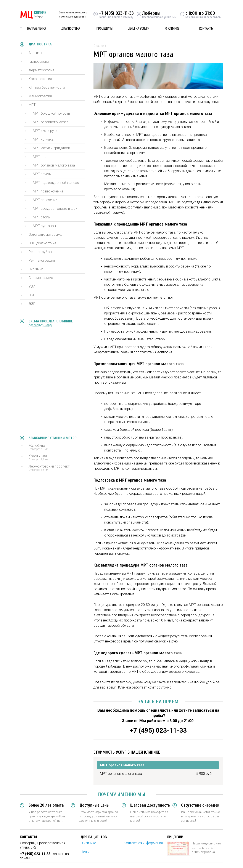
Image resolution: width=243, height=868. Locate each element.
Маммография (40, 96)
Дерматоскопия (41, 70)
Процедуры (105, 29)
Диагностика (71, 29)
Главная (99, 46)
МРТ (32, 105)
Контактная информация (143, 843)
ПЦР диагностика (42, 243)
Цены (85, 852)
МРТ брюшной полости (51, 113)
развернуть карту (40, 325)
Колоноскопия (40, 79)
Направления (37, 29)
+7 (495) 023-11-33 (116, 13)
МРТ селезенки (45, 200)
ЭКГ (32, 295)
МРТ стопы (42, 217)
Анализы (35, 53)
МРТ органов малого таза (54, 165)
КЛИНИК (33, 15)
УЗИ (32, 286)
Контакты (206, 29)
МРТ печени (42, 174)
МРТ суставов (44, 226)
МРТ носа (41, 157)
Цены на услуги (138, 29)
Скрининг (36, 269)
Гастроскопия (39, 62)
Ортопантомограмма (45, 235)
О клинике (172, 29)
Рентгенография (42, 260)
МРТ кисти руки (45, 131)
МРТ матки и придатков (51, 148)
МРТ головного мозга (51, 122)
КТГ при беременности (47, 87)
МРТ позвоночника (48, 191)
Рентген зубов (40, 252)
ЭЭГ (32, 304)
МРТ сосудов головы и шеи (55, 209)
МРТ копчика (43, 139)
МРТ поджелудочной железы (56, 183)
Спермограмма (41, 278)
